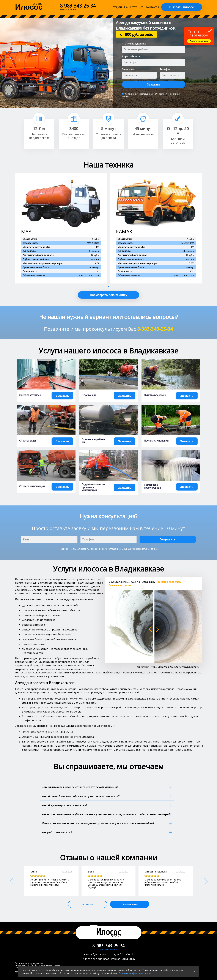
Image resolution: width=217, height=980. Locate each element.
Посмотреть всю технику (108, 295)
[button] (108, 286)
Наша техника (134, 7)
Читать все (88, 904)
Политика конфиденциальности (135, 973)
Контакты (152, 7)
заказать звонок (109, 950)
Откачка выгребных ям (93, 441)
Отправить (167, 539)
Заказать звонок (199, 41)
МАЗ (26, 232)
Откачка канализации (32, 486)
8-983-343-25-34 (78, 6)
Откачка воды (28, 441)
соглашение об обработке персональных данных (151, 95)
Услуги (117, 7)
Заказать (154, 84)
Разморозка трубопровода (152, 486)
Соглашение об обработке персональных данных (38, 965)
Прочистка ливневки (156, 441)
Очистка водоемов (155, 395)
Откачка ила (89, 395)
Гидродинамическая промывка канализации (94, 487)
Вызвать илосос (182, 7)
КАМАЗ (124, 232)
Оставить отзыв (130, 904)
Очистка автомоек (30, 395)
